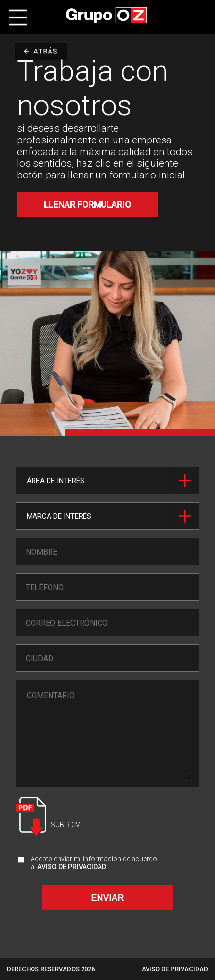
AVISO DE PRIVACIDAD (72, 867)
